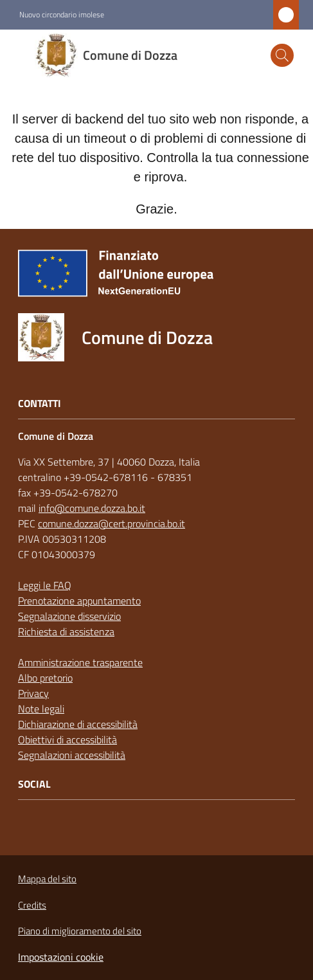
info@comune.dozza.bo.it (92, 508)
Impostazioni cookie (61, 957)
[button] (282, 55)
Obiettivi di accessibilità (67, 740)
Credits (32, 905)
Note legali (41, 709)
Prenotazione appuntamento (79, 601)
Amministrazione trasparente (80, 662)
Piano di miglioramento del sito (80, 931)
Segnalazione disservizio (69, 616)
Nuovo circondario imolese (62, 15)
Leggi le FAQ (45, 585)
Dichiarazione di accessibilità (78, 724)
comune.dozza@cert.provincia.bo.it (112, 523)
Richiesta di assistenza (66, 631)
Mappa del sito (47, 879)
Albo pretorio (45, 678)
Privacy (33, 693)
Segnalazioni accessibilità (72, 755)
